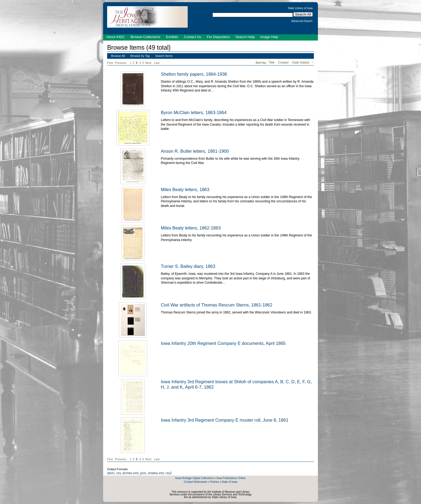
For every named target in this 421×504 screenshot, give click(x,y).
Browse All (118, 56)
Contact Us (193, 37)
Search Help (245, 37)
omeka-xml (156, 473)
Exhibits (172, 37)
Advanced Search (302, 21)
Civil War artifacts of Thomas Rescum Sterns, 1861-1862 (217, 305)
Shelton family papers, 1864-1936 (194, 74)
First (110, 63)
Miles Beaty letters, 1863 (185, 189)
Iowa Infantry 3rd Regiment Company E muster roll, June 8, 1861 (225, 420)
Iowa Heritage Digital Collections (195, 478)
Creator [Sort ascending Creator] (284, 63)
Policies (215, 482)
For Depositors (218, 37)
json (143, 473)
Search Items (164, 56)
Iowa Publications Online (231, 478)
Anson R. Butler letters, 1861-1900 (195, 151)
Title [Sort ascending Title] (272, 63)
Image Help (269, 37)
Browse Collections (145, 37)
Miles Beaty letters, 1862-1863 (191, 228)
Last (157, 63)
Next (149, 63)
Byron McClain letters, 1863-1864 (194, 112)
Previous (121, 63)
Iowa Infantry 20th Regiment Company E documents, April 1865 (223, 343)
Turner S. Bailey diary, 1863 (188, 266)
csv (119, 473)
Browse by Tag (140, 56)
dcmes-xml (130, 473)
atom (111, 473)
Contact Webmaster (195, 482)
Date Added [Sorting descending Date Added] (301, 63)
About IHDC (116, 37)
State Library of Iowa (300, 8)
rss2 (169, 473)
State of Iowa (229, 482)
